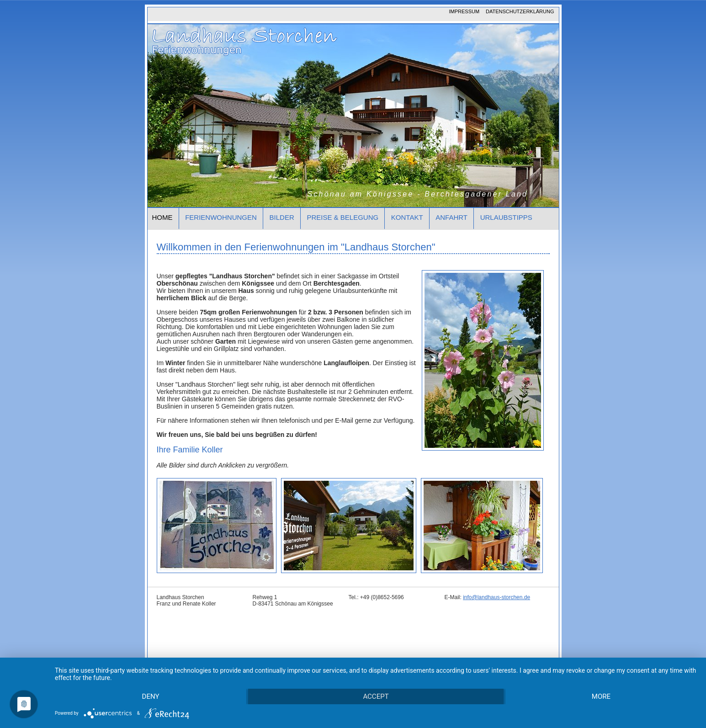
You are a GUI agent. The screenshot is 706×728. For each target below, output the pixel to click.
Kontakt (407, 217)
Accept (376, 696)
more (601, 696)
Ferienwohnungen (221, 217)
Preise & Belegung (342, 217)
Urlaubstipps (506, 217)
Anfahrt (451, 217)
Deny (151, 696)
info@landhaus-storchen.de (496, 597)
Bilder (282, 217)
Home (162, 217)
